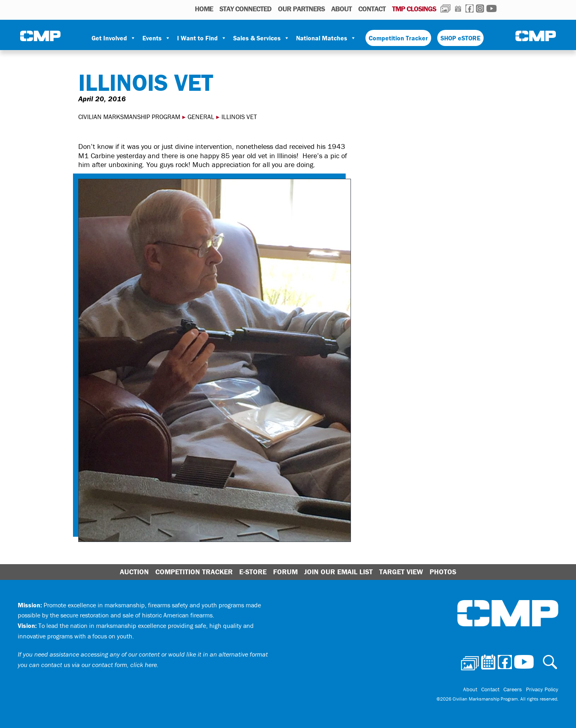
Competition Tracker (398, 38)
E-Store (253, 572)
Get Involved (114, 38)
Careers (513, 689)
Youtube (491, 8)
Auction (134, 572)
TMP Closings (414, 9)
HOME (204, 9)
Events (157, 38)
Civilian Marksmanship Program (40, 37)
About (341, 9)
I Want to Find (202, 38)
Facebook (470, 8)
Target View (401, 572)
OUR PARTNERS (301, 9)
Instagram (480, 8)
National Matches (326, 38)
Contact (372, 9)
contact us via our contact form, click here (99, 665)
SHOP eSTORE (460, 38)
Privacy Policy (542, 689)
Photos (446, 8)
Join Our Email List (338, 572)
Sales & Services (261, 38)
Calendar (458, 8)
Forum (285, 572)
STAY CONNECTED (245, 9)
